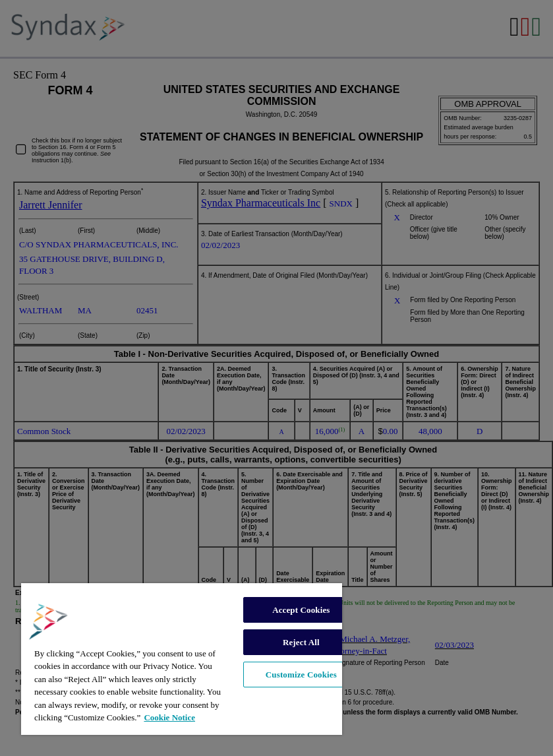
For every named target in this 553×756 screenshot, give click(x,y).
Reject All (301, 642)
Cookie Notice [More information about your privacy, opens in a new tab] (169, 717)
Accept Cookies (301, 610)
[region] (182, 659)
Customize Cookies (301, 675)
